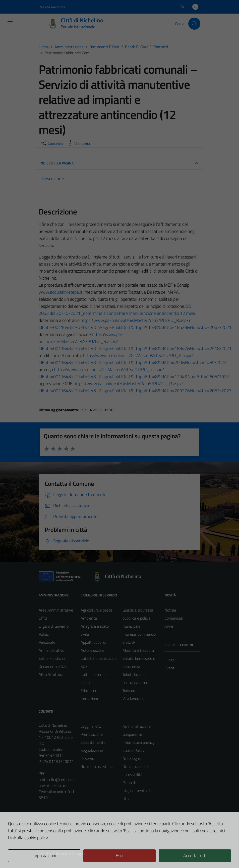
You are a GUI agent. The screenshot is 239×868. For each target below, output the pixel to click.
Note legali (132, 758)
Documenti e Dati (53, 666)
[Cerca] (194, 24)
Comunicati (174, 618)
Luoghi (170, 660)
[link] (61, 292)
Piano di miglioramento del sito (138, 791)
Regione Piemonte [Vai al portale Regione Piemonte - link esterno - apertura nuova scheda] (52, 7)
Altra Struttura (51, 674)
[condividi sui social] (51, 143)
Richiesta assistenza (98, 766)
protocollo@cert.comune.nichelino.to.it (56, 783)
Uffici (43, 618)
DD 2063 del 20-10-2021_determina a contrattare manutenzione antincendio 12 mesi (117, 310)
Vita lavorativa (135, 699)
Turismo (129, 690)
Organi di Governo (54, 626)
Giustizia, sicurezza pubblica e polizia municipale (138, 618)
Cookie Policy (133, 750)
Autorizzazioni (92, 650)
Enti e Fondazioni (53, 658)
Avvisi (169, 626)
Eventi (170, 668)
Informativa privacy (139, 742)
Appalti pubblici (93, 642)
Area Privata (49, 822)
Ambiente (89, 618)
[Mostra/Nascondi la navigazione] (10, 23)
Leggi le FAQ (91, 726)
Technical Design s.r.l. (73, 853)
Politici (44, 634)
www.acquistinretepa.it (61, 292)
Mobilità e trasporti (138, 650)
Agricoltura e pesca (96, 610)
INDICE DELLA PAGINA (119, 163)
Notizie (170, 610)
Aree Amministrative (56, 610)
